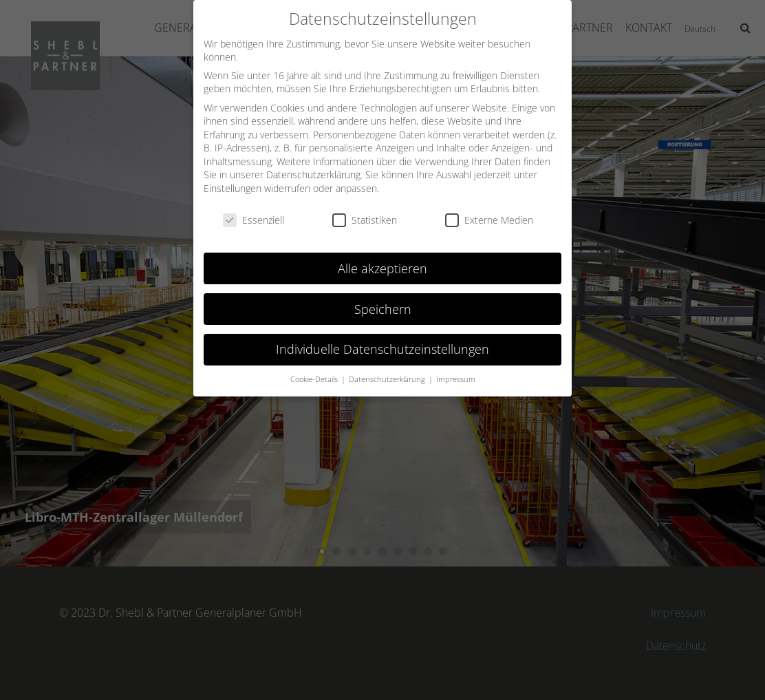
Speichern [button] (383, 304)
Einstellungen (233, 183)
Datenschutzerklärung (313, 170)
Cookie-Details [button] (315, 374)
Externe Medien (489, 214)
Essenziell (254, 214)
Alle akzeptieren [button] (383, 263)
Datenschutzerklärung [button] (388, 374)
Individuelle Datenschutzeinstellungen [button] (383, 344)
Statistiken (365, 214)
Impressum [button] (456, 374)
